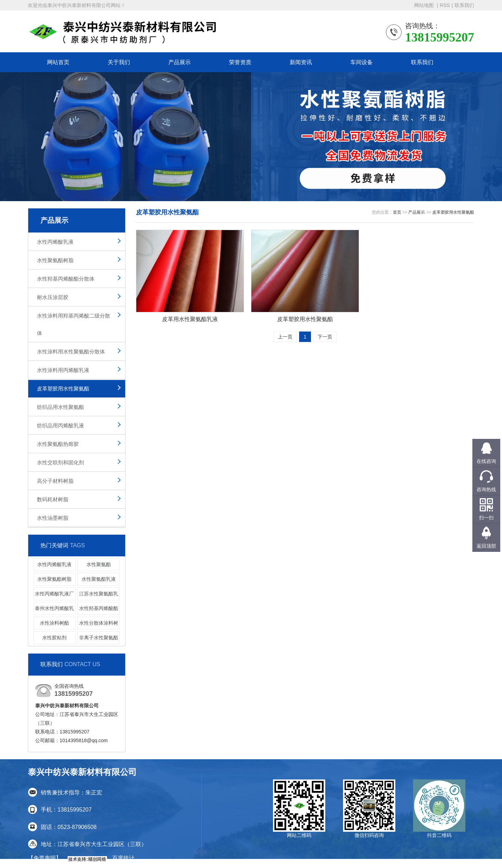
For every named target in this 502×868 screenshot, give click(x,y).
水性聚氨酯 (99, 564)
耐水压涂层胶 (53, 297)
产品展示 (180, 62)
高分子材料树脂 (55, 481)
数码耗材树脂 (53, 499)
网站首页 (58, 62)
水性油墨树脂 (53, 518)
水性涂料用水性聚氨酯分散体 (71, 352)
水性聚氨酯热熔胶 (58, 444)
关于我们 (119, 62)
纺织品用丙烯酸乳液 (60, 425)
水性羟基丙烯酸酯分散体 (66, 279)
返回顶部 (486, 546)
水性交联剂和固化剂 (60, 462)
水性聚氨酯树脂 (55, 260)
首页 (397, 212)
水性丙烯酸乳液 (55, 242)
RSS (445, 5)
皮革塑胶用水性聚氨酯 (63, 389)
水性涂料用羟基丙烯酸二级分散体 (74, 324)
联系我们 (464, 5)
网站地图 (425, 5)
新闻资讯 (301, 62)
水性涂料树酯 (54, 623)
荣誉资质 (240, 62)
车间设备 (362, 62)
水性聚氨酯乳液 (99, 579)
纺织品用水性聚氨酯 (60, 407)
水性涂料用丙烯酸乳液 (63, 370)
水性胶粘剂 (54, 638)
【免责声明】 (45, 858)
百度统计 (123, 858)
